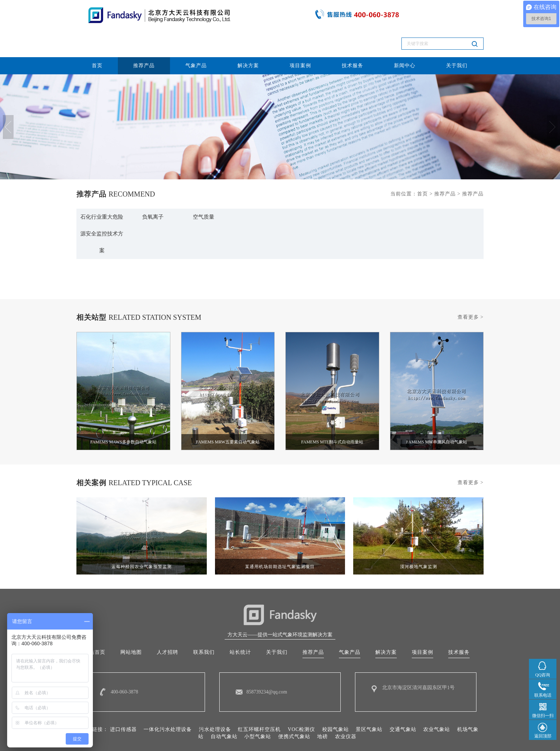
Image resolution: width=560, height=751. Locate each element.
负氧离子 (153, 189)
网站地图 (131, 628)
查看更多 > (471, 292)
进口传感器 (123, 705)
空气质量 (204, 189)
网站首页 (95, 628)
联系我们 (204, 628)
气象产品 (196, 37)
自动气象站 (224, 712)
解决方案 (248, 37)
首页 (97, 37)
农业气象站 (437, 705)
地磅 (322, 712)
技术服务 (352, 37)
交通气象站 (403, 705)
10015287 (373, 737)
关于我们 (457, 37)
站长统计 (240, 628)
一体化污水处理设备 (168, 705)
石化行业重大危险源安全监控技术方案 (102, 207)
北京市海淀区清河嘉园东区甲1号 (418, 663)
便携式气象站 (294, 712)
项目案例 (300, 37)
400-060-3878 (125, 668)
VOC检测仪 (301, 705)
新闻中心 (405, 37)
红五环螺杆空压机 (259, 705)
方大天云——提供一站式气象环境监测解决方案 (280, 610)
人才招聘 (167, 628)
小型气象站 (258, 712)
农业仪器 (346, 712)
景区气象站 (369, 705)
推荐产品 (144, 37)
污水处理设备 (215, 705)
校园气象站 (336, 705)
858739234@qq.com (267, 668)
